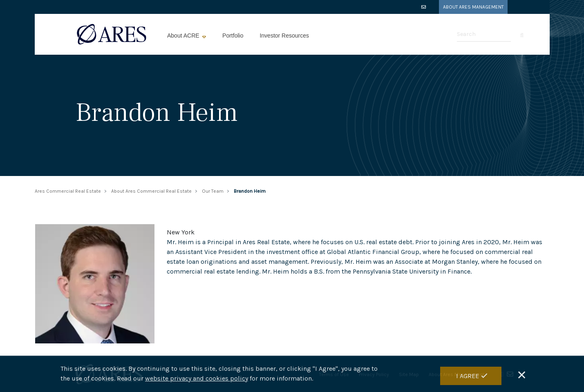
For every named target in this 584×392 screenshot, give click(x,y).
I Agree (468, 376)
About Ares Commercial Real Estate (151, 191)
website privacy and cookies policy (197, 378)
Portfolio (233, 36)
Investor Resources (284, 36)
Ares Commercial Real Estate (68, 191)
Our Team (213, 191)
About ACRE (184, 36)
